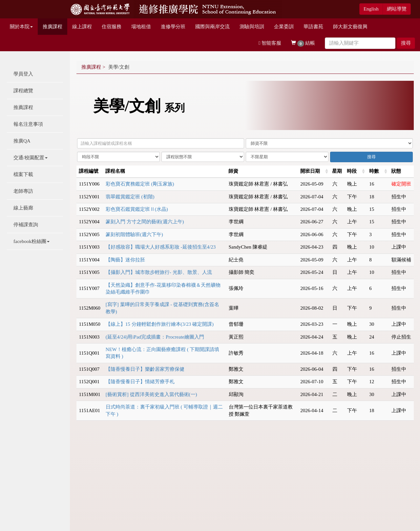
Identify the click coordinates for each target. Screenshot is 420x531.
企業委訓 (284, 27)
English (371, 9)
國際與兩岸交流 (212, 27)
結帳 (303, 44)
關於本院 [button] (21, 27)
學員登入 (23, 74)
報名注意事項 (28, 124)
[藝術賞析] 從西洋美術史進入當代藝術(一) (151, 394)
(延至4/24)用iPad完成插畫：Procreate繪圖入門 (155, 337)
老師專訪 (23, 191)
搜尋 (406, 43)
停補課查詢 (26, 225)
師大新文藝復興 (350, 27)
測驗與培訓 (252, 27)
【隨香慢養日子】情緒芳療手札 (140, 382)
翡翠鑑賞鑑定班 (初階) (130, 197)
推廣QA (22, 141)
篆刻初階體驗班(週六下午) (134, 234)
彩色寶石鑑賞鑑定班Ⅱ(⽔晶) (137, 209)
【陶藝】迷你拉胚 (125, 260)
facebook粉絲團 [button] (31, 241)
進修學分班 (173, 27)
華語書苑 (313, 27)
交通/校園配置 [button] (31, 158)
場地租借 (141, 27)
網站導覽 (397, 9)
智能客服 (270, 43)
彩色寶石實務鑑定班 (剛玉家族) (140, 184)
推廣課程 (52, 27)
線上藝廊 (23, 208)
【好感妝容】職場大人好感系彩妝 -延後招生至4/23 (161, 247)
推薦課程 (23, 107)
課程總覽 (23, 91)
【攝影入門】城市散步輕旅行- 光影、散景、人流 (159, 272)
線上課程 (82, 27)
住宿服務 (112, 27)
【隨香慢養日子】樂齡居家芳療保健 (145, 369)
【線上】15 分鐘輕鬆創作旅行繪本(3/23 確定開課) (160, 324)
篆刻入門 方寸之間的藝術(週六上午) (145, 222)
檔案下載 (23, 174)
